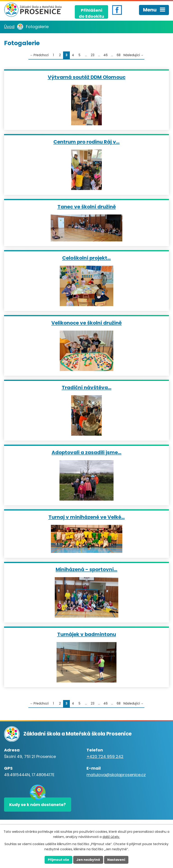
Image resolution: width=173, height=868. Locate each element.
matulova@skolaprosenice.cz (116, 775)
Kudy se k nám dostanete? (38, 805)
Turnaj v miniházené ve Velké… (87, 517)
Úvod (9, 27)
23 (93, 55)
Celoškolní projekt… (86, 258)
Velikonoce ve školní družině (86, 323)
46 (106, 55)
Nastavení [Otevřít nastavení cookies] (116, 860)
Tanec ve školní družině (87, 207)
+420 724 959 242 (105, 756)
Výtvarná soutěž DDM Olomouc (87, 77)
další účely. (111, 837)
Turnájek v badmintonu (87, 634)
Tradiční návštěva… (87, 387)
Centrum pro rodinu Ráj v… (86, 142)
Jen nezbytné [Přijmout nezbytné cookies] (88, 860)
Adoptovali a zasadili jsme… (86, 452)
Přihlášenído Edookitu (91, 13)
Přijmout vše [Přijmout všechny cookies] (58, 860)
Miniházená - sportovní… (86, 569)
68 (119, 55)
